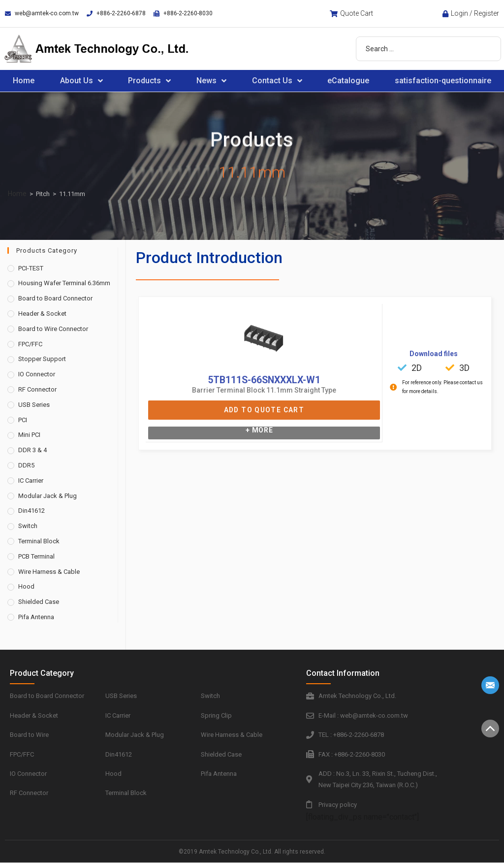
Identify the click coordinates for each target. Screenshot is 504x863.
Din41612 (31, 511)
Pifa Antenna (36, 617)
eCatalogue (348, 81)
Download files (434, 353)
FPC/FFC (30, 344)
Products (149, 81)
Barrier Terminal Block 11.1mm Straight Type (264, 390)
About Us (81, 81)
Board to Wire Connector (53, 329)
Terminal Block (39, 541)
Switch (28, 526)
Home (24, 81)
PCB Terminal (36, 556)
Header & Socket (42, 314)
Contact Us (277, 81)
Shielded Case (39, 602)
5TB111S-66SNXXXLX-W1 (264, 380)
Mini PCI (29, 435)
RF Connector (37, 389)
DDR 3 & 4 (32, 450)
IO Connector (37, 374)
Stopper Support (42, 359)
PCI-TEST (31, 268)
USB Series (34, 405)
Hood (26, 586)
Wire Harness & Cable (49, 572)
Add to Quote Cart (264, 410)
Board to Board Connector (55, 298)
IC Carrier (31, 481)
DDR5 (26, 465)
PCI (23, 420)
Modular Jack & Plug (47, 496)
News (211, 81)
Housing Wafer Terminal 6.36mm (64, 283)
